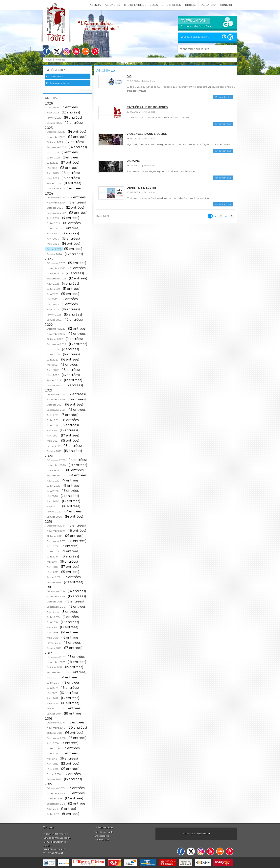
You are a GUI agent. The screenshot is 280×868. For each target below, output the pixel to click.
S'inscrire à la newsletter (197, 833)
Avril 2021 (52, 436)
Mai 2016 (52, 759)
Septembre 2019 (56, 541)
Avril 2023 (53, 304)
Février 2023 (54, 315)
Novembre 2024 (56, 203)
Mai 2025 (52, 168)
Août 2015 (53, 809)
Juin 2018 (52, 622)
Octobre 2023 (55, 273)
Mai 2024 (52, 234)
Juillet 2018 (53, 617)
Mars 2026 (53, 113)
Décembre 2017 (56, 657)
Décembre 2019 (56, 526)
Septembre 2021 (56, 410)
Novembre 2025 (56, 137)
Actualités (112, 5)
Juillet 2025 (53, 158)
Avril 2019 (52, 567)
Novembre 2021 (56, 399)
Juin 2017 (52, 688)
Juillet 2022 (53, 354)
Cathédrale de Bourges (147, 107)
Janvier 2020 (54, 517)
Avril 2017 (52, 698)
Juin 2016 (52, 753)
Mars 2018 (53, 638)
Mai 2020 (52, 496)
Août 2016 (53, 743)
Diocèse (191, 5)
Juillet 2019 (53, 551)
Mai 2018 (52, 627)
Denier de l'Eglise (141, 188)
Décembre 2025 (56, 132)
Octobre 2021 (55, 405)
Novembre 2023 (56, 268)
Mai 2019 (52, 562)
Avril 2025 (53, 173)
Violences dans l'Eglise (147, 134)
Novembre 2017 (56, 662)
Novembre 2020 (56, 465)
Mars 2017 (53, 703)
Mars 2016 (53, 769)
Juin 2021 (52, 425)
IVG (129, 76)
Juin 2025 (52, 163)
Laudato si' (208, 5)
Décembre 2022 (56, 329)
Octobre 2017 (55, 667)
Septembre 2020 (57, 475)
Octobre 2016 (55, 733)
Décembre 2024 (56, 197)
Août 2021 (53, 415)
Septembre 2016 (56, 738)
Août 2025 (53, 152)
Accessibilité (102, 836)
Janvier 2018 (54, 648)
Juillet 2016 (53, 748)
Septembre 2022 (56, 344)
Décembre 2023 (56, 263)
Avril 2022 (53, 370)
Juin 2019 (52, 557)
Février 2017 (54, 708)
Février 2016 (54, 774)
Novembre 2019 (56, 531)
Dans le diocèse (55, 76)
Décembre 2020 (56, 460)
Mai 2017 (52, 693)
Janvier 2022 (54, 385)
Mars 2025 (53, 178)
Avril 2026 (53, 107)
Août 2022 (53, 349)
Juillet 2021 (53, 420)
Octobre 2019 (55, 536)
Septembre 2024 (57, 213)
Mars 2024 (53, 244)
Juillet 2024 (54, 223)
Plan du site (102, 840)
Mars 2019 (53, 572)
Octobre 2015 (54, 798)
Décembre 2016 (56, 723)
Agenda (95, 5)
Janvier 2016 (54, 779)
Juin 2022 (53, 360)
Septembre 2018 (56, 607)
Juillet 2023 (53, 289)
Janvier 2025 (54, 188)
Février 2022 (54, 380)
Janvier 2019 (54, 582)
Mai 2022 (52, 365)
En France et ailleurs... (58, 83)
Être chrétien (171, 5)
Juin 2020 (53, 491)
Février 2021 (54, 446)
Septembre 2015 (56, 804)
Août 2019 (53, 546)
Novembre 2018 (56, 596)
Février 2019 (54, 577)
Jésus (154, 5)
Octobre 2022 (55, 339)
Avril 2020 (53, 501)
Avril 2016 (52, 764)
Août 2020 (53, 481)
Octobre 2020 (55, 470)
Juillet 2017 (53, 683)
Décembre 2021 (56, 394)
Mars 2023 (53, 309)
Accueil (49, 60)
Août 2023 (53, 284)
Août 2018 (53, 612)
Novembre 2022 (56, 334)
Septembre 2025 (56, 147)
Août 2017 (53, 678)
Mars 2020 (53, 506)
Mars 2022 (53, 375)
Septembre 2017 (56, 672)
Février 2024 (54, 249)
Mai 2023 (52, 299)
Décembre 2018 (56, 591)
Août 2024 (53, 218)
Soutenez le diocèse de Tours (196, 26)
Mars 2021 (53, 441)
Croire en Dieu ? (135, 5)
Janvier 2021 (54, 451)
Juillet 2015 (53, 814)
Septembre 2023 (56, 279)
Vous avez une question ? (195, 37)
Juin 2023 (53, 294)
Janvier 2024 (54, 254)
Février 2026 (54, 118)
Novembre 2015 (56, 793)
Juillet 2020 (54, 486)
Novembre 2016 (56, 728)
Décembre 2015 (56, 788)
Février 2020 (54, 512)
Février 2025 (54, 183)
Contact (226, 5)
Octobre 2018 (55, 602)
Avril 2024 (53, 239)
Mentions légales (105, 832)
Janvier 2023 (54, 320)
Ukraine (133, 161)
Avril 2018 (53, 633)
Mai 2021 (52, 430)
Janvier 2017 (54, 714)
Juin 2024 (53, 228)
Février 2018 (54, 643)
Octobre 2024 (55, 208)
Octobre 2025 (55, 142)
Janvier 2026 (54, 123)
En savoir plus (223, 97)
